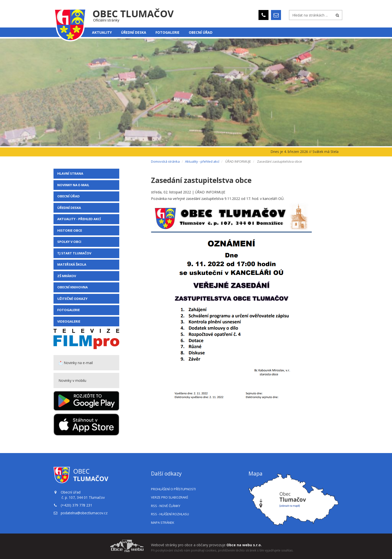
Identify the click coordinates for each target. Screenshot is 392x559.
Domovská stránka (165, 161)
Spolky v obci (69, 242)
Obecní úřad (201, 32)
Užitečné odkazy (72, 299)
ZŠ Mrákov (67, 276)
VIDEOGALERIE (69, 321)
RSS (166, 506)
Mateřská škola (72, 264)
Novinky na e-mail (73, 185)
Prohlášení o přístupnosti (173, 489)
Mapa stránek (163, 523)
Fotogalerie (167, 32)
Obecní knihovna (72, 287)
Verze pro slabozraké (170, 497)
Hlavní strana (70, 173)
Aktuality (102, 32)
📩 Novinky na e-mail (76, 363)
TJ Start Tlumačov (74, 253)
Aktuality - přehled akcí (79, 219)
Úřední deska (134, 32)
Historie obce (70, 230)
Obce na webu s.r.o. (244, 545)
